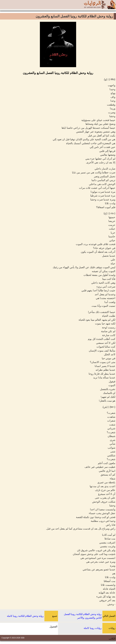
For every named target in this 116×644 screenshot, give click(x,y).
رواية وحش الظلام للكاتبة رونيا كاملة (25, 616)
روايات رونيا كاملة (93, 628)
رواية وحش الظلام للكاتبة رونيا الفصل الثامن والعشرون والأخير (83, 616)
